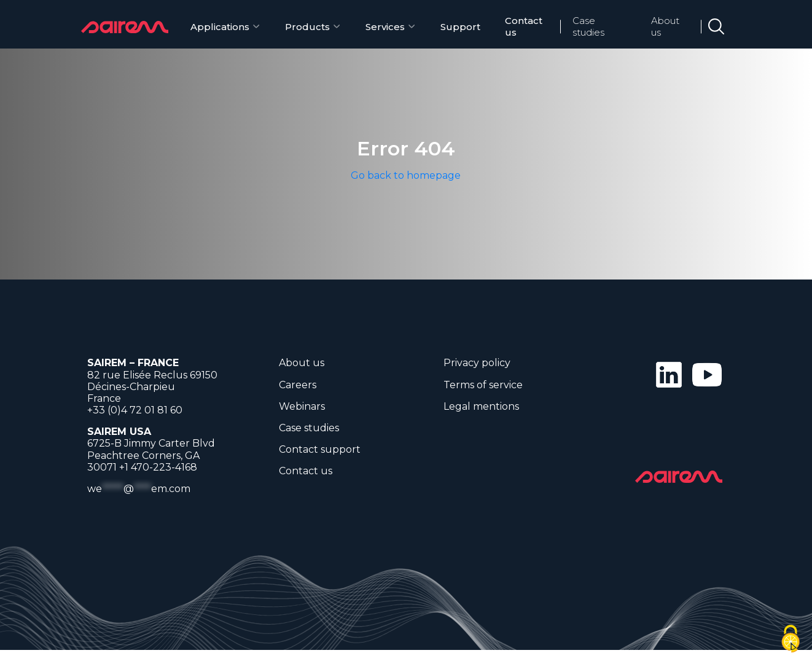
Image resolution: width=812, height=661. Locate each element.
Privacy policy (477, 363)
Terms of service (483, 385)
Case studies (588, 26)
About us (665, 26)
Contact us (524, 26)
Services (385, 27)
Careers (298, 385)
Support (460, 27)
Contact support (320, 449)
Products (307, 27)
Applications (220, 27)
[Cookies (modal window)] (791, 640)
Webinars (302, 406)
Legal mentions (481, 406)
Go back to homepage (406, 175)
